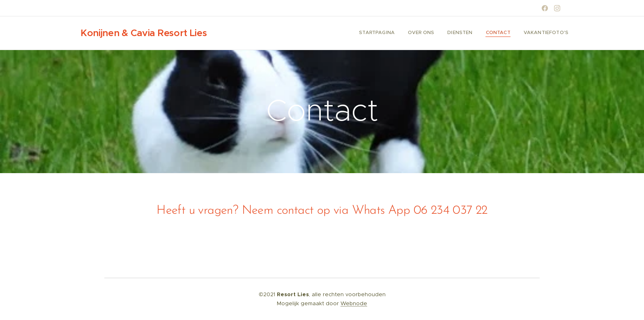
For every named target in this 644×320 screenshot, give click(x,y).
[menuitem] (518, 33)
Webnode (354, 303)
